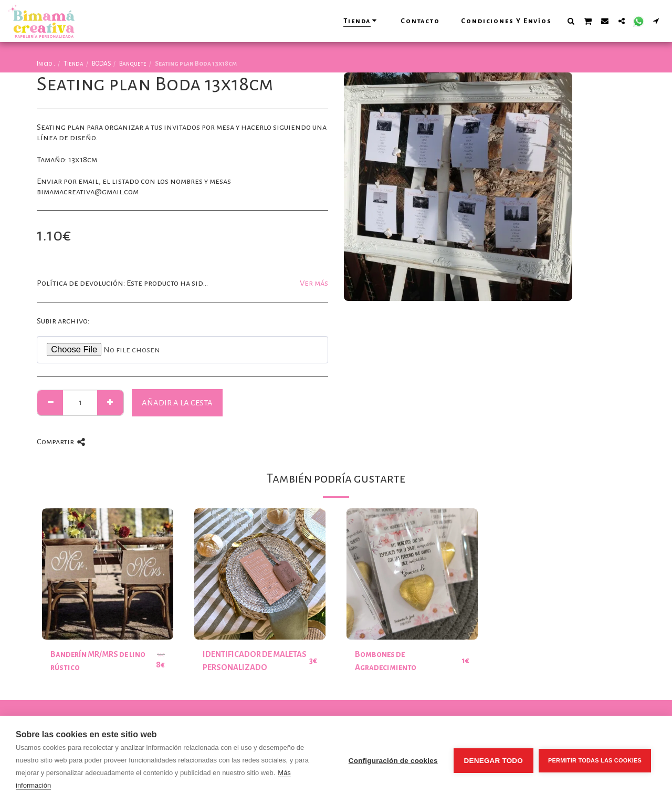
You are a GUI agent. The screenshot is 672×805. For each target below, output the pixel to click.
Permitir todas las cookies (595, 760)
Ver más (314, 283)
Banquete (133, 64)
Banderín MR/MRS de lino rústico (98, 661)
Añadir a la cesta (177, 403)
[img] (108, 574)
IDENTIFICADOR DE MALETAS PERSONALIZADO (255, 661)
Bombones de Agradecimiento (386, 661)
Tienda (73, 64)
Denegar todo (493, 761)
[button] (571, 21)
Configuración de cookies (393, 761)
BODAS (101, 64)
